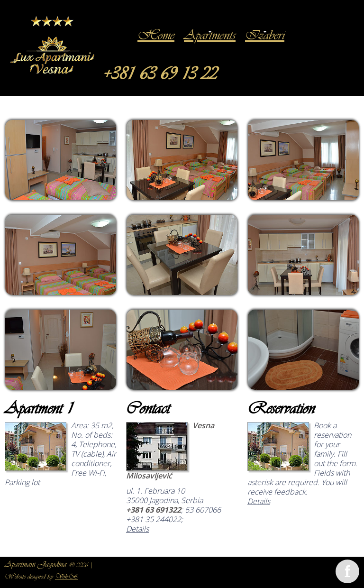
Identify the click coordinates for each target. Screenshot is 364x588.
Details (137, 529)
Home (156, 36)
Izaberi (265, 36)
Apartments (210, 36)
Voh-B (66, 577)
